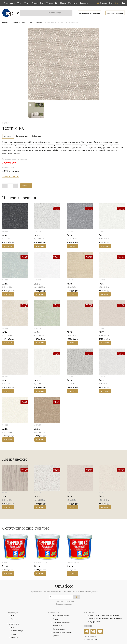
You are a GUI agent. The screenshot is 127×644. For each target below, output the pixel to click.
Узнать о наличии (11, 177)
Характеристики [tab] (22, 136)
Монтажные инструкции (61, 622)
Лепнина (35, 3)
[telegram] (87, 631)
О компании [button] (9, 3)
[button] (102, 3)
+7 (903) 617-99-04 (95, 618)
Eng (124, 3)
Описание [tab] (8, 136)
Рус (117, 3)
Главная (5, 23)
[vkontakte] (93, 631)
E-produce (94, 639)
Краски (27, 3)
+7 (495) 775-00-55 (95, 616)
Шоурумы (50, 3)
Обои (23, 23)
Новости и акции (17, 631)
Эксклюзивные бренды (89, 13)
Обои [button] (19, 3)
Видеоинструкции (59, 629)
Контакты (15, 637)
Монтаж (63, 3)
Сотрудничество (58, 619)
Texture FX (39, 23)
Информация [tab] (37, 136)
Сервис (14, 634)
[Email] (64, 597)
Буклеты (56, 636)
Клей (42, 3)
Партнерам (73, 3)
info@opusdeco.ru (94, 622)
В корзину (26, 186)
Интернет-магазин (115, 13)
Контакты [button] (84, 3)
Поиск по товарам (55, 13)
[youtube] (100, 631)
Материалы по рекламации (62, 632)
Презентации (57, 626)
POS (57, 3)
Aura (30, 23)
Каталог (15, 23)
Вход (111, 3)
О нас (13, 627)
